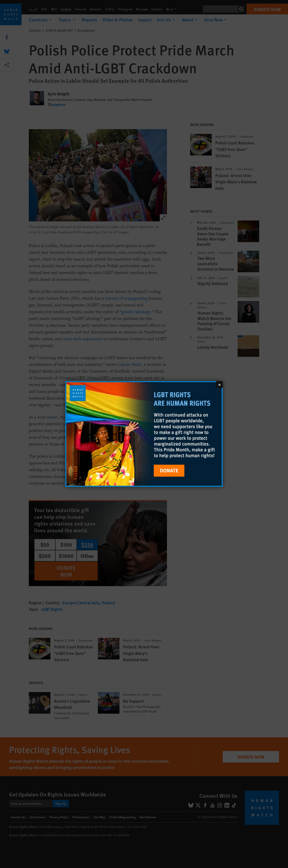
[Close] (219, 385)
